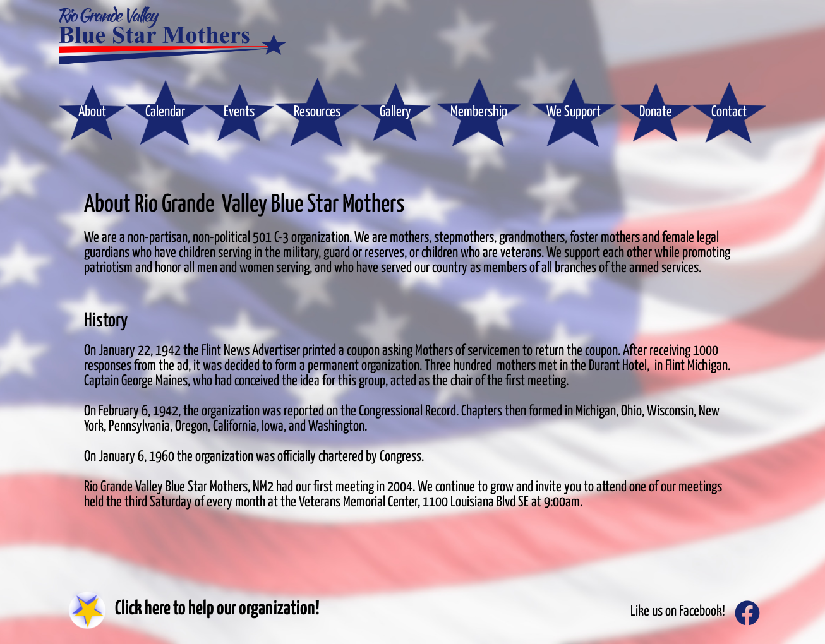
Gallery (395, 112)
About (92, 112)
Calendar (165, 112)
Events (239, 112)
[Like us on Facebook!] (747, 613)
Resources (317, 112)
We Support (574, 112)
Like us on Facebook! (678, 611)
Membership (479, 112)
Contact (729, 112)
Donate (656, 112)
